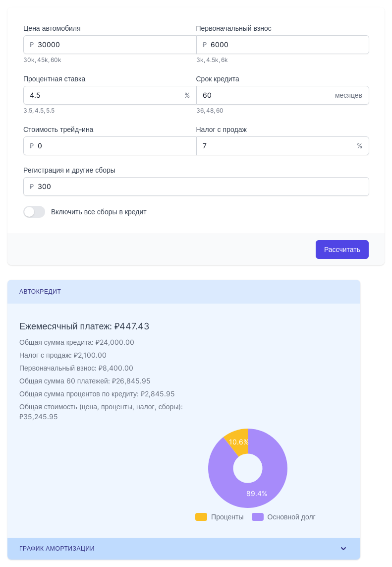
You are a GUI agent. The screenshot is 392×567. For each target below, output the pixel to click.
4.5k (212, 60)
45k (43, 60)
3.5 (28, 110)
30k (29, 60)
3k (200, 60)
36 (200, 110)
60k (56, 60)
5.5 (50, 110)
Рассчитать (342, 249)
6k (224, 60)
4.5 (39, 110)
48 (210, 110)
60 (220, 110)
